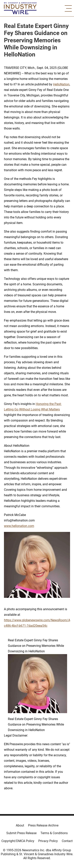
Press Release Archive (43, 825)
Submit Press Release (21, 833)
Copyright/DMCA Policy (18, 841)
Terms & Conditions (54, 833)
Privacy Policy (48, 841)
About (20, 825)
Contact (67, 841)
